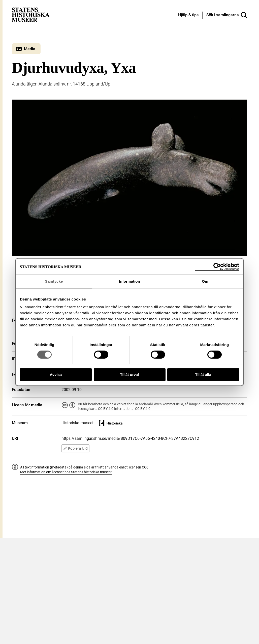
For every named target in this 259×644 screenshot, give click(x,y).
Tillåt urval (130, 375)
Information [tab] (129, 281)
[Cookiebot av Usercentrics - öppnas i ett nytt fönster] (217, 267)
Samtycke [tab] (54, 281)
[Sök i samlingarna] (227, 15)
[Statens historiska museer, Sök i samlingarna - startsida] (31, 14)
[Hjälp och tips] (188, 15)
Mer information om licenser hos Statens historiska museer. (66, 472)
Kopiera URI (75, 448)
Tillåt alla (203, 375)
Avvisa (56, 375)
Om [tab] (205, 281)
